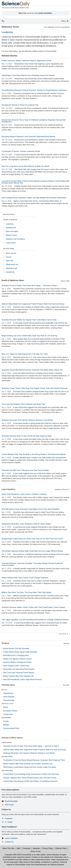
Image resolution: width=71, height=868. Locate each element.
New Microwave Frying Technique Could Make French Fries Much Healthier (31, 509)
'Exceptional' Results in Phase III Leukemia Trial (20, 105)
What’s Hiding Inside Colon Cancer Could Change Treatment (25, 578)
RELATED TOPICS (9, 214)
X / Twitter (9, 822)
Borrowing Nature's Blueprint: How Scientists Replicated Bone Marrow (28, 137)
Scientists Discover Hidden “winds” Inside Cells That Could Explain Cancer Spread (33, 607)
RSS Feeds (9, 805)
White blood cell (12, 264)
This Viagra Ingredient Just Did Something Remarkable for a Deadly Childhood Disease (35, 620)
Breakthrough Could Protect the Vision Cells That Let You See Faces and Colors (32, 539)
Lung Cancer (11, 243)
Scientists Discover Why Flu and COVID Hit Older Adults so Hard (27, 436)
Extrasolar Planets (10, 711)
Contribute (26, 848)
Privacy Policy (48, 848)
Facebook (9, 818)
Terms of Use (35, 851)
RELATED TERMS (9, 249)
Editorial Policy (61, 848)
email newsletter (45, 13)
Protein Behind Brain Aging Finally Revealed (20, 652)
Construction (8, 714)
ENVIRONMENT (6, 718)
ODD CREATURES (7, 771)
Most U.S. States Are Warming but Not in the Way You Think (25, 354)
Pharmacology (9, 700)
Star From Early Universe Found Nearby (19, 673)
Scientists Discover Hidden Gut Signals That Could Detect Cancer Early (29, 320)
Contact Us (9, 842)
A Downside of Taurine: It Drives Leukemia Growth (21, 151)
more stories (64, 634)
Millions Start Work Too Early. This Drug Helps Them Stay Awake (26, 592)
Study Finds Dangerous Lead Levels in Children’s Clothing (24, 494)
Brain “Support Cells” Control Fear (16, 666)
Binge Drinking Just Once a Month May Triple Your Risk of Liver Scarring (29, 336)
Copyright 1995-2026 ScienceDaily (18, 855)
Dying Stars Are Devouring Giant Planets (19, 669)
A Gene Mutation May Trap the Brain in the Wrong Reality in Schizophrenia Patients (34, 454)
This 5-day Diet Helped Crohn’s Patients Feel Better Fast (23, 404)
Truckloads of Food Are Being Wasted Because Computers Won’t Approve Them (34, 760)
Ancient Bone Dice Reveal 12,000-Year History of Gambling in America (30, 781)
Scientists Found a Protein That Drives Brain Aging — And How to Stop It (30, 286)
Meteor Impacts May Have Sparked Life (18, 676)
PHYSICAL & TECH (7, 704)
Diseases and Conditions (15, 239)
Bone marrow (11, 253)
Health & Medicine (10, 220)
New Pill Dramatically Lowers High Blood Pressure (23, 679)
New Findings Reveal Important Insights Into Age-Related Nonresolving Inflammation (34, 198)
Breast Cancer (11, 235)
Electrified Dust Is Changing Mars (16, 655)
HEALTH (4, 690)
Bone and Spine (12, 231)
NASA (6, 707)
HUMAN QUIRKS (7, 743)
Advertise (36, 848)
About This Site (8, 848)
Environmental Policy (11, 728)
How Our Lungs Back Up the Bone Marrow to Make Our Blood (25, 166)
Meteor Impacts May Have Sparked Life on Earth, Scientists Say (28, 764)
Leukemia (10, 224)
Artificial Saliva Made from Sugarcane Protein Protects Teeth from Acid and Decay (33, 304)
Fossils (6, 721)
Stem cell (9, 261)
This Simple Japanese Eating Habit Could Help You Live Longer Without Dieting (32, 551)
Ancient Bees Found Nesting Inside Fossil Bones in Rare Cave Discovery (31, 774)
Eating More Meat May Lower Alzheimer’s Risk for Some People (26, 524)
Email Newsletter (11, 801)
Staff (18, 848)
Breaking (5, 643)
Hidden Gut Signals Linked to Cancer (17, 659)
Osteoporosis (11, 228)
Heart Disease (9, 697)
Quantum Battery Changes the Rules (17, 662)
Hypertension (8, 693)
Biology (6, 725)
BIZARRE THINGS (7, 757)
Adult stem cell (11, 268)
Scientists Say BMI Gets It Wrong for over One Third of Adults (25, 470)
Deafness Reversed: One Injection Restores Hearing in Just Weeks (27, 420)
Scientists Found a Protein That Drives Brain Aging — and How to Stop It (31, 746)
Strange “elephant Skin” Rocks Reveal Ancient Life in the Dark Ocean (30, 778)
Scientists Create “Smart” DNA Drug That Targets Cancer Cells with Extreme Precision (35, 388)
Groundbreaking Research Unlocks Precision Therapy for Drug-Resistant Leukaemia (34, 90)
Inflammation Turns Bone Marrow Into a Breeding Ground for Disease (28, 75)
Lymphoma (10, 272)
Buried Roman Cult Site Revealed (16, 648)
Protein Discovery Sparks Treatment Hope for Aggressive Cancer (27, 61)
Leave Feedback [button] (11, 838)
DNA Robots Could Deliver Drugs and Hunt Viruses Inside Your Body (30, 767)
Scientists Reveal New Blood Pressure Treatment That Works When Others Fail (32, 370)
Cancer (9, 257)
